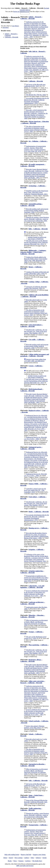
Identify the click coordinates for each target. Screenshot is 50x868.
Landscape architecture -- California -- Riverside (33, 603)
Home (5, 858)
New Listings (19, 858)
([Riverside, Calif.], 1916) (36, 273)
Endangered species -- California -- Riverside (31, 448)
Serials (45, 858)
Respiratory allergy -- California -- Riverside (31, 660)
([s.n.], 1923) (35, 638)
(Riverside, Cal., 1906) (36, 260)
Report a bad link (26, 855)
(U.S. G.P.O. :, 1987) (36, 29)
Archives (28, 861)
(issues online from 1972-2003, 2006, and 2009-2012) (35, 360)
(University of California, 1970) (36, 623)
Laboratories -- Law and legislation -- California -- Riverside (32, 587)
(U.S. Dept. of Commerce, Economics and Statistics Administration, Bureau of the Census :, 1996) (36, 536)
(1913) (36, 578)
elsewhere (6, 27)
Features (21, 861)
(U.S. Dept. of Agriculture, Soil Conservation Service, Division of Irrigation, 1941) (37, 558)
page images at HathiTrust (36, 239)
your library (15, 26)
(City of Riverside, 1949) (37, 219)
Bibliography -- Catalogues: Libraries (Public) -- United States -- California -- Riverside (33, 252)
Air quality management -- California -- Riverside (33, 165)
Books (10, 861)
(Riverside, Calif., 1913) (36, 802)
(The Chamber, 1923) (36, 331)
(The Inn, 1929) (36, 95)
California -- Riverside (11, 37)
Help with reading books (12, 855)
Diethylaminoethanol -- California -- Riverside (32, 390)
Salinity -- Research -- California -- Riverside (31, 18)
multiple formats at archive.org (37, 237)
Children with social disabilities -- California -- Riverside (34, 296)
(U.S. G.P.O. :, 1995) (36, 423)
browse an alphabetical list (21, 12)
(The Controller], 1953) (35, 490)
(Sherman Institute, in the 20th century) (34, 727)
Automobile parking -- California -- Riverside (32, 205)
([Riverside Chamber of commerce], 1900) (36, 114)
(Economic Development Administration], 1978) (37, 101)
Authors (27, 858)
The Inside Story (37, 861)
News (15, 861)
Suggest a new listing (39, 855)
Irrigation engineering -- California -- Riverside (32, 572)
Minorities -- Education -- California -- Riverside (33, 616)
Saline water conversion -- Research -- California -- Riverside (33, 682)
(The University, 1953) (35, 288)
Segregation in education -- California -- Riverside (33, 765)
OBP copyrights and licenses (25, 866)
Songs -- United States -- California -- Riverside (32, 796)
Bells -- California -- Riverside (38, 229)
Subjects (38, 858)
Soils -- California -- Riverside (38, 781)
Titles (32, 858)
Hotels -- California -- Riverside (39, 512)
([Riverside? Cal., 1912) (36, 242)
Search (11, 858)
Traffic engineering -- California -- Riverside (31, 809)
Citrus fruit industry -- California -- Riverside (32, 326)
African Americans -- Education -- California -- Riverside (35, 122)
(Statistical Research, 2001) (36, 192)
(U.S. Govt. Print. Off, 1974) (35, 149)
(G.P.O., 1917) (35, 85)
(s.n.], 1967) (36, 129)
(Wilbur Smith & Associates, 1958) (36, 211)
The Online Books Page (25, 4)
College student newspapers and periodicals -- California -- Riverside (35, 355)
